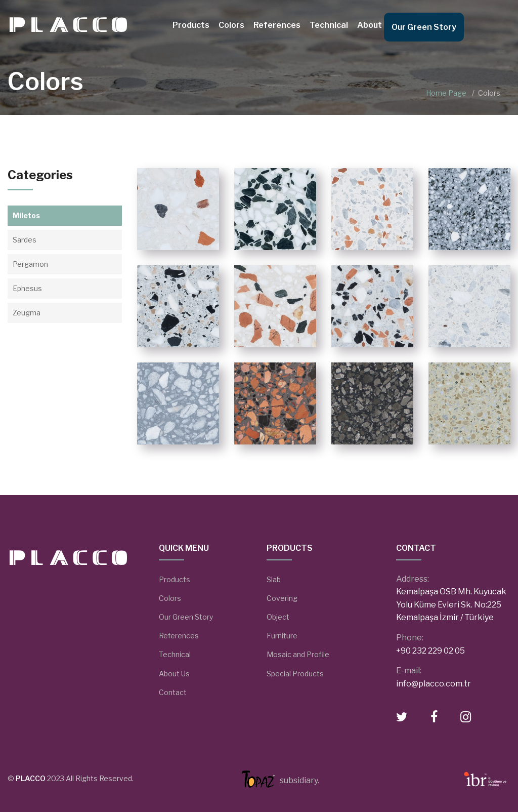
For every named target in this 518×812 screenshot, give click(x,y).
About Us (375, 25)
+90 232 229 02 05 (430, 651)
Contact (173, 692)
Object (278, 617)
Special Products (295, 674)
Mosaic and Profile (298, 654)
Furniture (282, 636)
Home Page (446, 93)
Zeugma (27, 313)
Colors (231, 25)
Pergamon (30, 264)
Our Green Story (424, 27)
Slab (274, 579)
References (277, 25)
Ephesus (27, 288)
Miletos (26, 215)
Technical (329, 25)
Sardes (25, 240)
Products (191, 25)
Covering (282, 598)
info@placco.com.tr (434, 684)
